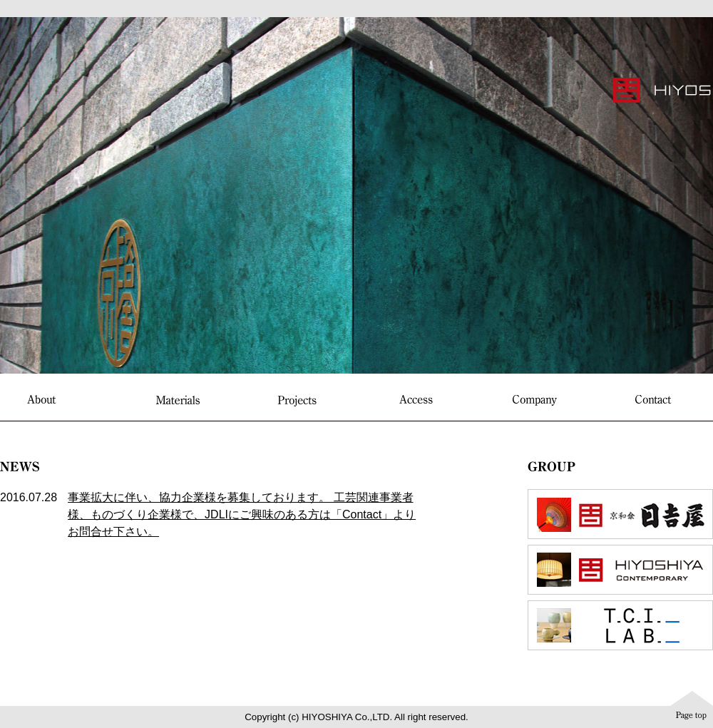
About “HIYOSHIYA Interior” (60, 400)
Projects (297, 401)
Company (535, 400)
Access (416, 399)
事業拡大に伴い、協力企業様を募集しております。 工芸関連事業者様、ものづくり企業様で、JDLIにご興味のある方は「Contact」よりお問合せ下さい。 (242, 514)
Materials (178, 400)
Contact (653, 399)
